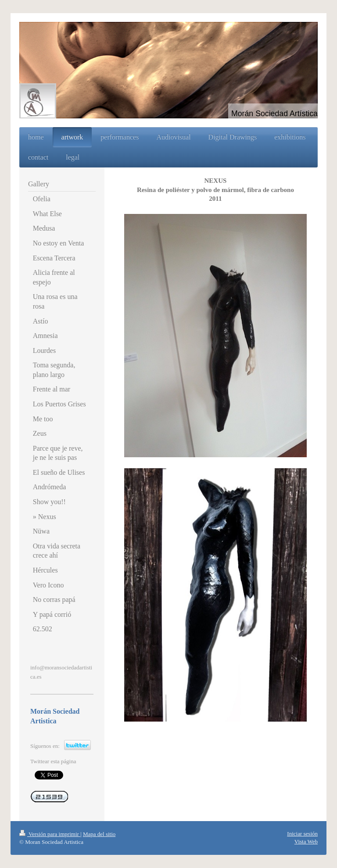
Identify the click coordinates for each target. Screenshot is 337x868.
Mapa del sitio (99, 834)
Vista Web (306, 841)
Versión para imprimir (50, 834)
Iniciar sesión (302, 834)
